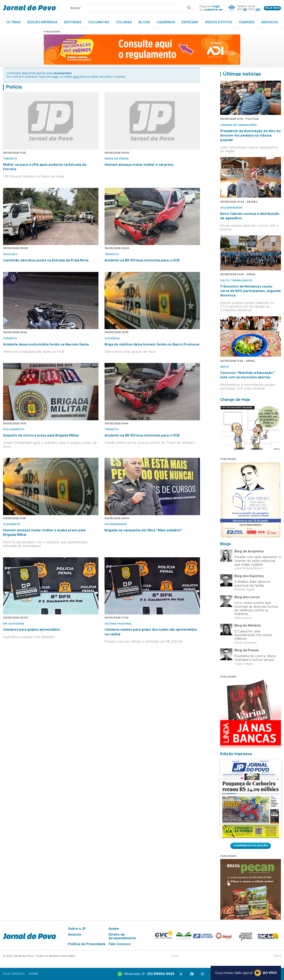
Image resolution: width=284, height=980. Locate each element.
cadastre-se (213, 10)
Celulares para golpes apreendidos (32, 630)
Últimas (14, 22)
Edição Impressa (43, 22)
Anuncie (75, 935)
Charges (247, 22)
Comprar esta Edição (251, 846)
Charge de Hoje (235, 400)
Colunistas (99, 22)
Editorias (73, 22)
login (216, 6)
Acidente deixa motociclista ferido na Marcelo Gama (46, 344)
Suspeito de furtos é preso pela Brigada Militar (41, 435)
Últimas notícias (242, 74)
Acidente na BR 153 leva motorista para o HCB (142, 260)
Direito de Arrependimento (122, 936)
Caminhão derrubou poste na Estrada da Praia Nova (46, 260)
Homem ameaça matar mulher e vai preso (139, 165)
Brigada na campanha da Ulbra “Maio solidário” (144, 530)
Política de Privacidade (87, 944)
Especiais (190, 22)
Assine (114, 929)
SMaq (277, 956)
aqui (76, 77)
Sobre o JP (77, 929)
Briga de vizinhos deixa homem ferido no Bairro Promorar (152, 344)
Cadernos (166, 22)
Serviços (269, 22)
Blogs (144, 22)
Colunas (124, 22)
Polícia (14, 87)
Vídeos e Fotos (218, 22)
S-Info (175, 956)
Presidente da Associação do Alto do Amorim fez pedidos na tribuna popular (250, 136)
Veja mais (272, 8)
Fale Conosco (120, 944)
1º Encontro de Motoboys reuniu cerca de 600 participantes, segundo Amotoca (251, 291)
